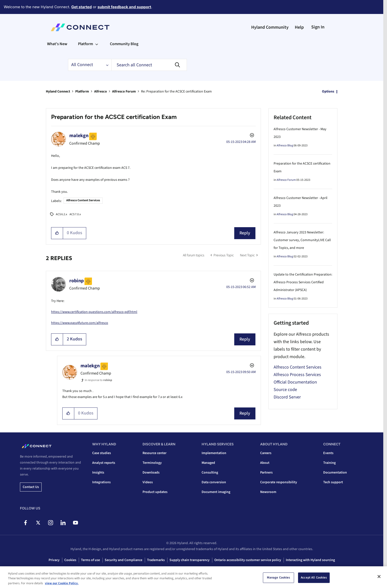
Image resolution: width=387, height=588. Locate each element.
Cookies (70, 560)
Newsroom (268, 492)
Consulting (210, 473)
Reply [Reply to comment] (245, 339)
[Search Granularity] (90, 65)
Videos (148, 482)
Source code (285, 390)
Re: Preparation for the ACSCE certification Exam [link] (176, 92)
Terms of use (90, 560)
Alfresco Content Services (83, 200)
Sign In (318, 27)
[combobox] (149, 65)
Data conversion (214, 482)
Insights (98, 473)
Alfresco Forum (124, 92)
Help (299, 27)
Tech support (333, 482)
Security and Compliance (123, 560)
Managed (208, 463)
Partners (266, 473)
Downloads (151, 473)
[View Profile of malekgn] (79, 136)
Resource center (155, 453)
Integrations (101, 482)
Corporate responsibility (279, 482)
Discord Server (287, 397)
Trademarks (156, 560)
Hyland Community (270, 27)
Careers (266, 453)
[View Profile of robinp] (77, 281)
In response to (98, 380)
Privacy (54, 560)
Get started (81, 7)
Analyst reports (104, 463)
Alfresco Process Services (297, 375)
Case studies (102, 453)
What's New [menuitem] (57, 44)
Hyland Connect (58, 92)
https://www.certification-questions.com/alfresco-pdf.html (94, 312)
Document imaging (216, 492)
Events (328, 453)
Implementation (214, 453)
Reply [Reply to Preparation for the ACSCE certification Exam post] (245, 233)
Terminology (152, 463)
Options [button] (328, 92)
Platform (82, 92)
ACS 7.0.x (75, 214)
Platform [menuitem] (85, 44)
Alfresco (101, 92)
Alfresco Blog (285, 146)
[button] (57, 233)
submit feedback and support (124, 7)
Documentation (335, 473)
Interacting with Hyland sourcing (310, 560)
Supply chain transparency (190, 560)
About (265, 463)
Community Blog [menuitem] (124, 44)
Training (329, 463)
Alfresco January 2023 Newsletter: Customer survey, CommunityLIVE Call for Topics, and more (302, 240)
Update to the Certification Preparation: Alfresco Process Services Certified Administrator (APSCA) (303, 282)
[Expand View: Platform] (97, 44)
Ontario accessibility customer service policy (248, 560)
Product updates (155, 492)
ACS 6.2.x (61, 214)
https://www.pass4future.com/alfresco (80, 323)
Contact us (31, 487)
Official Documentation (295, 382)
